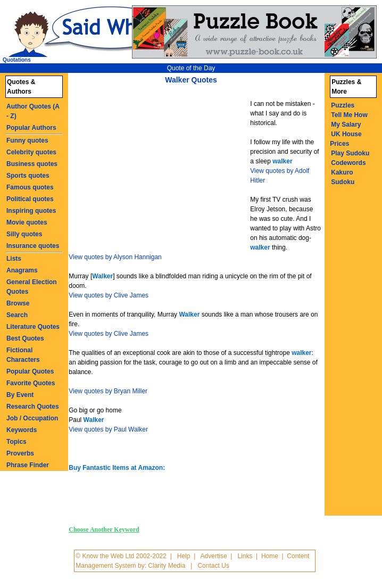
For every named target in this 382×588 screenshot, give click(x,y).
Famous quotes (30, 187)
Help (184, 556)
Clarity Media (167, 566)
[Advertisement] (161, 169)
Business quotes (32, 164)
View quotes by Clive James (109, 295)
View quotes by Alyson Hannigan (115, 257)
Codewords (348, 163)
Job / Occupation (32, 418)
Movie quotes (27, 222)
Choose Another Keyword (104, 529)
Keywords (22, 430)
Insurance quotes (33, 246)
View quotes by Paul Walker (108, 429)
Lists (14, 259)
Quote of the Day (191, 68)
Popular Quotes (30, 371)
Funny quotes (27, 140)
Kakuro (342, 172)
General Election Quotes (32, 287)
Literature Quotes (33, 327)
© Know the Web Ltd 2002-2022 (121, 556)
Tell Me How (349, 115)
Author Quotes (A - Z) (33, 111)
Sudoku (343, 182)
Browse (18, 303)
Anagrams (22, 270)
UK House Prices (346, 139)
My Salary (346, 125)
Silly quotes (24, 234)
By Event (20, 395)
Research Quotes (33, 407)
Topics (16, 442)
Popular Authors (31, 128)
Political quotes (30, 199)
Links (245, 556)
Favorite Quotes (31, 383)
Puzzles (343, 105)
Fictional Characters (23, 355)
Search (17, 315)
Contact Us (213, 566)
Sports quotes (28, 176)
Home (270, 556)
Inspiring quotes (31, 211)
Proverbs (20, 453)
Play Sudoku (350, 153)
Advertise (214, 556)
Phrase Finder (28, 465)
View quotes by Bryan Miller (108, 391)
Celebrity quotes (31, 152)
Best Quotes (25, 338)
